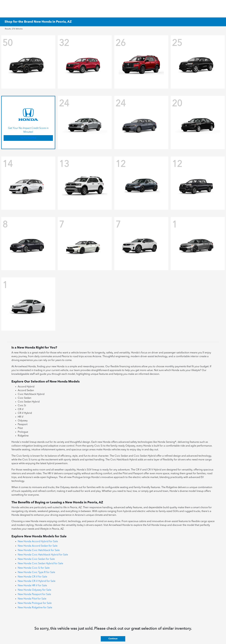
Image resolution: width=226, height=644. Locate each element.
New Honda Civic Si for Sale (34, 568)
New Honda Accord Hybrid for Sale (38, 542)
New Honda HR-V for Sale (32, 586)
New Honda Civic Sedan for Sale (36, 559)
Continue (113, 639)
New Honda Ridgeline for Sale (35, 608)
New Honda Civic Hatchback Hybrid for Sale (43, 555)
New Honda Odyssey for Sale (34, 590)
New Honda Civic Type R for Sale (36, 572)
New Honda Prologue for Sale (35, 603)
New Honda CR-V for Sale (32, 577)
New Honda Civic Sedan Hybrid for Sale (40, 564)
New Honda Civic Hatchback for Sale (39, 550)
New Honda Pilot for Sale (32, 599)
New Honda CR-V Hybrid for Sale (37, 581)
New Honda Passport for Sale (34, 594)
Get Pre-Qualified (28, 138)
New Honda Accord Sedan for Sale (38, 546)
